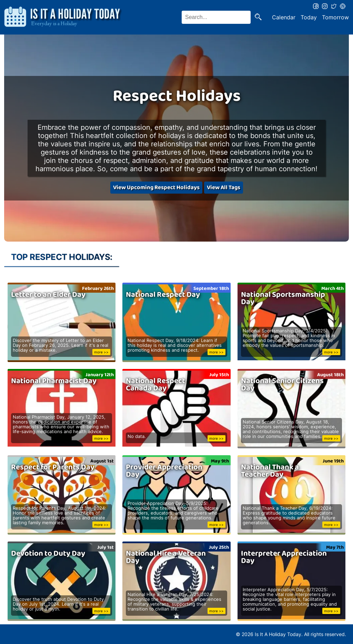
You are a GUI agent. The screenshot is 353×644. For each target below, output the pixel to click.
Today (309, 17)
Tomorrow (335, 17)
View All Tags (224, 188)
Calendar (284, 17)
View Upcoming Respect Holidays (156, 188)
